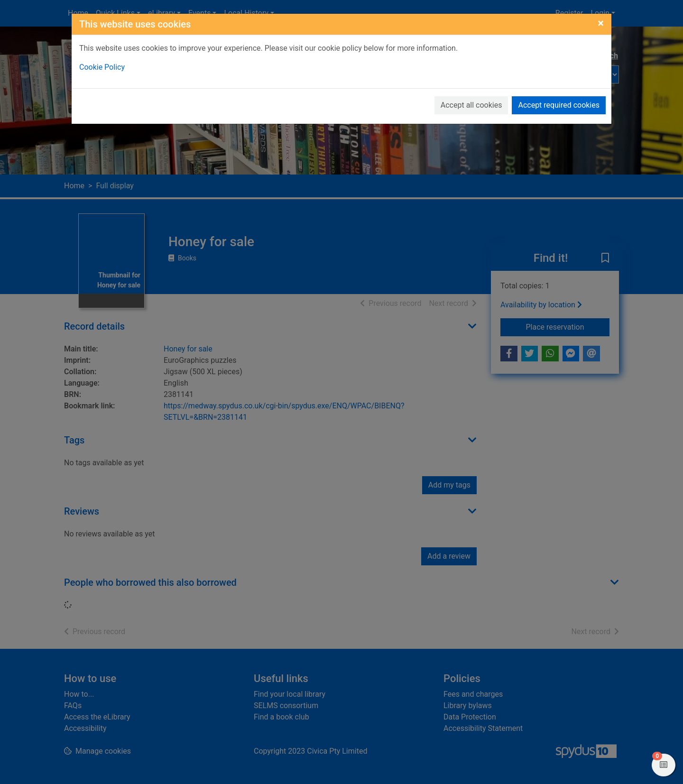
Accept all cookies (471, 105)
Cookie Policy (102, 67)
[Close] (601, 23)
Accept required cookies (559, 105)
